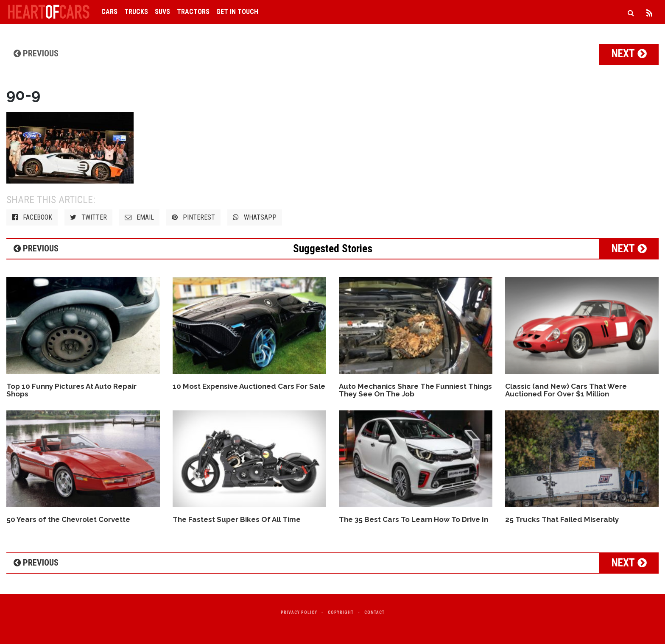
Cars (109, 12)
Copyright (341, 612)
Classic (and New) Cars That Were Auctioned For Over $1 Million (566, 390)
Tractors (193, 12)
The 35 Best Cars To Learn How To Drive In (414, 519)
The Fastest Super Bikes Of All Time (237, 519)
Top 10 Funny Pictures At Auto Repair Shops (71, 390)
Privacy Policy (299, 612)
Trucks (136, 12)
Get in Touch (237, 12)
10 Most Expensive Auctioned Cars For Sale (249, 386)
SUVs (162, 12)
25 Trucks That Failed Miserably (562, 519)
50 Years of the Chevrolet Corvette (68, 519)
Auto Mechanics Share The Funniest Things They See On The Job (415, 390)
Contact (374, 612)
